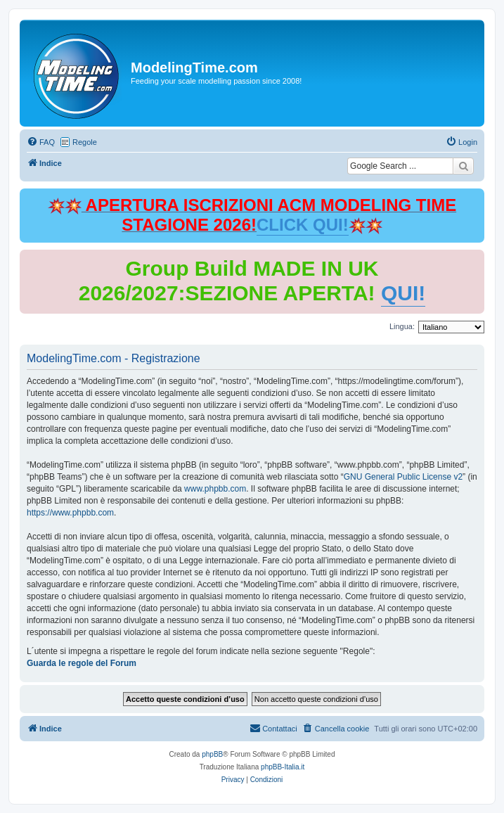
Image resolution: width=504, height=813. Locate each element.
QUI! (403, 293)
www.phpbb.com (215, 489)
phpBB (212, 754)
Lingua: (402, 326)
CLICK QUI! (303, 225)
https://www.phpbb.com (70, 513)
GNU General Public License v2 (403, 477)
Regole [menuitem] (85, 142)
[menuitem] (41, 142)
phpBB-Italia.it (283, 767)
